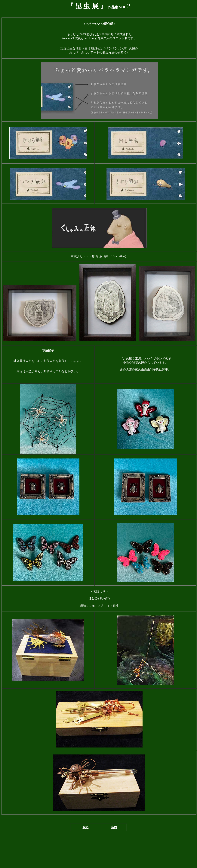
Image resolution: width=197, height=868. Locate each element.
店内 (114, 827)
